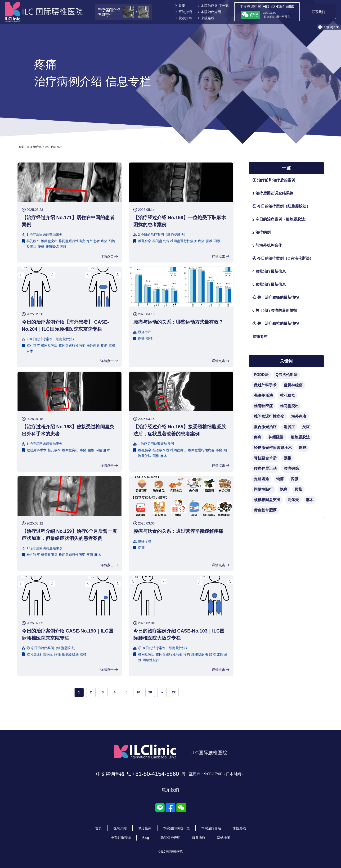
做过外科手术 (36, 450)
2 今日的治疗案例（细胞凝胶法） (280, 219)
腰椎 (41, 247)
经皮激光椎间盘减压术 (273, 448)
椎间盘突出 (49, 241)
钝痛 (280, 479)
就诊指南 (185, 18)
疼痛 (104, 241)
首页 (182, 6)
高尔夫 (293, 500)
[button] (329, 27)
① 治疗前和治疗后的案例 (274, 180)
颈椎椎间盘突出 (267, 500)
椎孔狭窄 (33, 241)
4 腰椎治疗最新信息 (269, 271)
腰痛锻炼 (52, 247)
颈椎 (156, 456)
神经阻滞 (276, 437)
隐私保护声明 (170, 838)
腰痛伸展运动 (265, 468)
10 (138, 692)
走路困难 (261, 479)
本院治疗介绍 (211, 12)
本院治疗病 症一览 (215, 6)
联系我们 (170, 790)
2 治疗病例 (262, 232)
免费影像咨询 (121, 838)
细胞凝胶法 (70, 654)
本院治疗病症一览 (176, 828)
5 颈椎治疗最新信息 (269, 284)
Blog (146, 838)
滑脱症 (289, 427)
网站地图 (224, 838)
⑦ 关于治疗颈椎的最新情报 (276, 323)
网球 (303, 448)
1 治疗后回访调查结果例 (273, 193)
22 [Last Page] (174, 692)
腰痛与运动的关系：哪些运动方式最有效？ (178, 322)
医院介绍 (185, 12)
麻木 (30, 351)
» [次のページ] (162, 692)
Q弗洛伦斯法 (287, 375)
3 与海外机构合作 (267, 245)
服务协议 (199, 838)
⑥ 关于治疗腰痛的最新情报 (276, 297)
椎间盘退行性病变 (72, 241)
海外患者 (93, 241)
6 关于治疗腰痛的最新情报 (275, 310)
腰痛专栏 (260, 337)
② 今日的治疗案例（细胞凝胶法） (281, 206)
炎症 (306, 427)
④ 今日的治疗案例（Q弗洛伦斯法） (283, 258)
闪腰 (63, 247)
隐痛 (284, 489)
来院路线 (208, 18)
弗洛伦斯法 (263, 396)
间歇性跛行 (151, 660)
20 (150, 692)
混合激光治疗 (265, 427)
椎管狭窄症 (161, 450)
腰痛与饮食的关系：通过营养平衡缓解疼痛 (178, 531)
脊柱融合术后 (265, 458)
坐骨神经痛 (293, 385)
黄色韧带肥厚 (265, 510)
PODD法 (261, 375)
